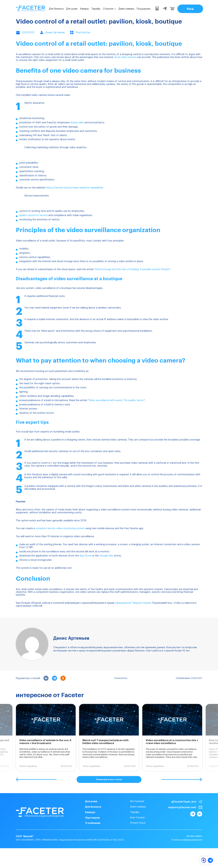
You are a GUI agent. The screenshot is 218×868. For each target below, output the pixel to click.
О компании (93, 823)
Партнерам (92, 818)
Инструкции (137, 801)
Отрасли (108, 9)
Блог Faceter (138, 818)
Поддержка (144, 9)
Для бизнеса (56, 9)
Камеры (84, 9)
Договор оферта (194, 836)
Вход (190, 9)
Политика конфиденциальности (187, 840)
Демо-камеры (126, 9)
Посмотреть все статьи (109, 779)
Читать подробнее (28, 766)
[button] (36, 779)
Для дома (72, 9)
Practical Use (121, 678)
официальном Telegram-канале (133, 603)
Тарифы (96, 9)
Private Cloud (138, 823)
